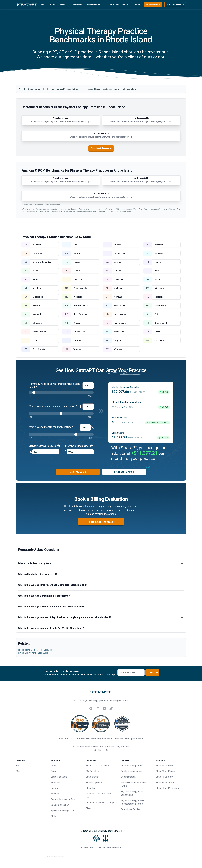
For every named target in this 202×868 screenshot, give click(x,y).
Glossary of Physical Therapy (100, 803)
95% (91, 438)
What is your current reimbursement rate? (51, 427)
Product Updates (94, 782)
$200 (90, 417)
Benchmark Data (96, 5)
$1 (31, 417)
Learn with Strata (59, 777)
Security (55, 794)
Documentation (128, 777)
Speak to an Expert (60, 805)
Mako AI (64, 5)
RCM (18, 771)
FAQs (88, 808)
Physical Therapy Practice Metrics (63, 89)
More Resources (119, 5)
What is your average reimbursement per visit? (53, 406)
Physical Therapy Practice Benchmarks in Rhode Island (111, 89)
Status (54, 816)
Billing (53, 5)
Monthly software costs (44, 446)
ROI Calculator (93, 771)
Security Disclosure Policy (64, 799)
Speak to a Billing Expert (63, 811)
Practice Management (132, 771)
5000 (90, 396)
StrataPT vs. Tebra (165, 782)
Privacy (54, 788)
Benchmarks (34, 89)
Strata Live (91, 788)
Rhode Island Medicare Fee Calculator (36, 650)
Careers (55, 771)
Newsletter (56, 782)
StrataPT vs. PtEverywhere (169, 788)
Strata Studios (93, 777)
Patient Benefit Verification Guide (33, 653)
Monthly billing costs (79, 446)
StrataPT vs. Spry (164, 777)
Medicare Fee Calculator (98, 766)
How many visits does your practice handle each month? (54, 386)
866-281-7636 (101, 750)
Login (138, 4)
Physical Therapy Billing (132, 766)
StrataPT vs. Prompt (166, 771)
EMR (43, 5)
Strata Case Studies (131, 809)
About (54, 766)
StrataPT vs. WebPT (166, 766)
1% (31, 438)
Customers (77, 5)
